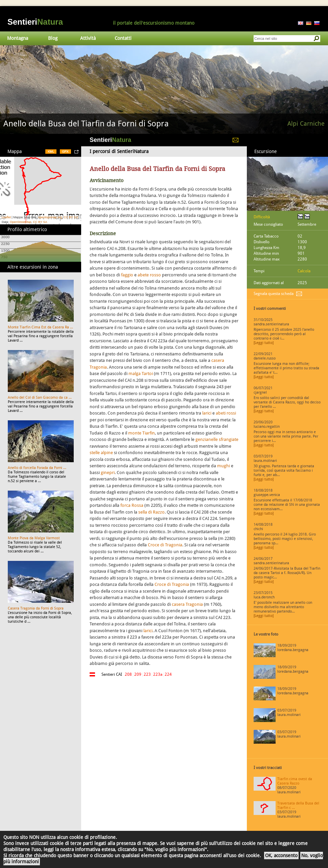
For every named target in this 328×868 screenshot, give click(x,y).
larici (207, 413)
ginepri (108, 473)
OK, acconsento (281, 855)
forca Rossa (132, 505)
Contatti (123, 38)
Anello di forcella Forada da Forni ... (37, 468)
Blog (53, 38)
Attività (88, 38)
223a (158, 674)
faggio (127, 275)
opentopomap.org (50, 217)
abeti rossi (226, 413)
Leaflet (6, 217)
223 (147, 674)
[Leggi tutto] (264, 343)
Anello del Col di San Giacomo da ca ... (40, 398)
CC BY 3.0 (71, 217)
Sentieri (35, 22)
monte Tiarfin (142, 433)
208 (128, 674)
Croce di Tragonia (165, 545)
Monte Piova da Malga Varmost (34, 538)
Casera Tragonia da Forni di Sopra (36, 608)
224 (168, 674)
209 (138, 674)
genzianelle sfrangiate (217, 439)
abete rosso (149, 275)
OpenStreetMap (21, 222)
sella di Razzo (151, 512)
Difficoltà (262, 217)
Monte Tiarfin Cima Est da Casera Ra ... (40, 327)
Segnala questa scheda (274, 294)
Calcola (304, 271)
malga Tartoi (141, 374)
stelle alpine (101, 453)
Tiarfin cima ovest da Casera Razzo (295, 781)
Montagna (18, 38)
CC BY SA (40, 222)
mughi (224, 466)
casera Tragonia (187, 604)
